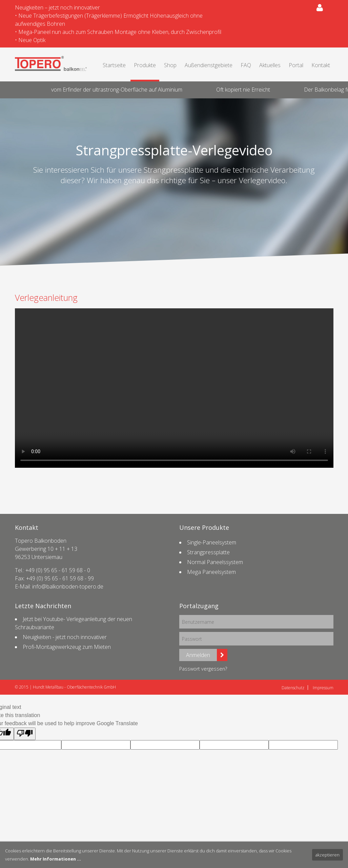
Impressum (323, 688)
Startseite (114, 65)
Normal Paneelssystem (215, 562)
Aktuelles (270, 65)
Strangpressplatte (208, 552)
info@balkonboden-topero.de (68, 586)
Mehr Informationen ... (56, 859)
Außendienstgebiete (209, 65)
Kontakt (321, 65)
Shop (170, 65)
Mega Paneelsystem (211, 572)
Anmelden (198, 655)
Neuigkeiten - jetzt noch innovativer (65, 637)
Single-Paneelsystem (212, 542)
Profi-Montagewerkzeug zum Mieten (67, 647)
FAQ (246, 65)
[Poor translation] (25, 734)
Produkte (145, 65)
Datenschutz (293, 688)
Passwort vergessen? (203, 669)
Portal (296, 65)
